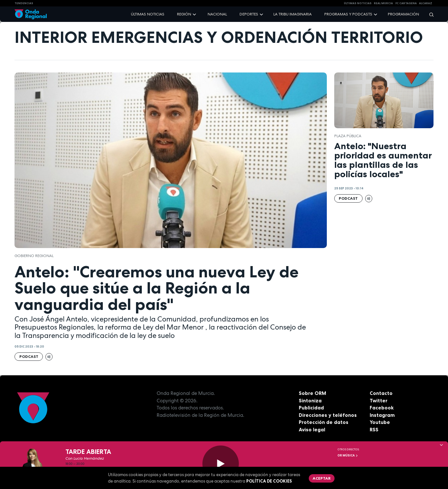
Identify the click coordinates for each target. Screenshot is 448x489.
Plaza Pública (348, 136)
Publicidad (311, 408)
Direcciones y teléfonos (328, 415)
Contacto (381, 393)
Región (184, 14)
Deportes (249, 14)
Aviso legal (312, 430)
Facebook (382, 408)
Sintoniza (310, 401)
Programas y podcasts (348, 14)
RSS (374, 430)
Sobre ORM (312, 393)
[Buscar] (429, 14)
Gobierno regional (34, 256)
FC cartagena (406, 3)
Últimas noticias (148, 14)
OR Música (348, 455)
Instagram (382, 415)
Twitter (379, 401)
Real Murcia (383, 3)
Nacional (217, 14)
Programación (403, 14)
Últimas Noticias (358, 3)
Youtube (380, 422)
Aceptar (322, 478)
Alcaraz (426, 3)
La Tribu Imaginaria (292, 14)
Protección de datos (324, 422)
